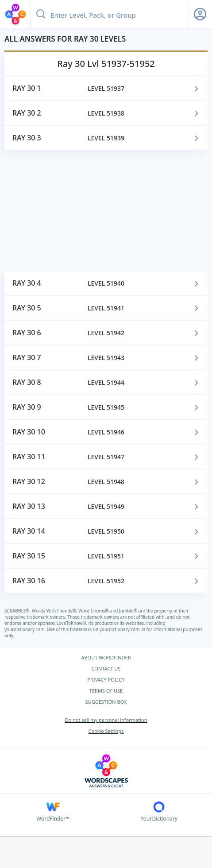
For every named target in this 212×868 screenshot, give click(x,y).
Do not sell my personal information (106, 720)
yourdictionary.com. (26, 629)
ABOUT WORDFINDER (106, 657)
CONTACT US (106, 668)
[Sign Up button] (200, 14)
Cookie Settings (106, 731)
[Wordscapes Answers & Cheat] (106, 771)
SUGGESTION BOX (106, 702)
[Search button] (41, 14)
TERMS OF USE (106, 691)
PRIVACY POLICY (106, 680)
